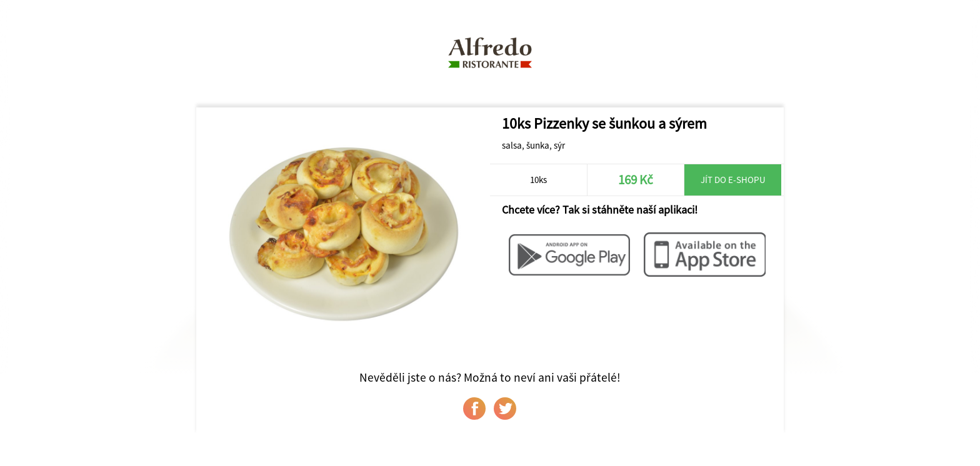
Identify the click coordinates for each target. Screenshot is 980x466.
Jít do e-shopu (733, 180)
